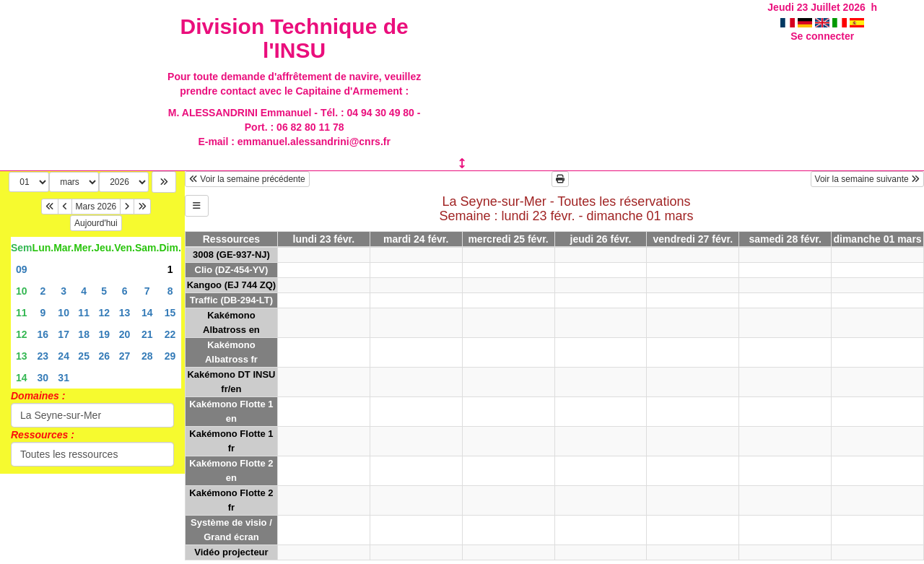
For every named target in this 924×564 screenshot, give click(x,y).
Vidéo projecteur (231, 552)
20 (125, 334)
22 (170, 334)
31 (64, 378)
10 (22, 291)
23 (43, 356)
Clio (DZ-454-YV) (232, 270)
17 (64, 334)
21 (147, 334)
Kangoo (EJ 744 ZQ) (232, 285)
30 (43, 378)
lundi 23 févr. (324, 239)
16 (43, 334)
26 (104, 356)
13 (125, 313)
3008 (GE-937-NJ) (231, 255)
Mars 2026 (96, 207)
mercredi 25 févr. (508, 239)
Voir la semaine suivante (867, 179)
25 (84, 356)
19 (104, 334)
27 (125, 356)
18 (84, 334)
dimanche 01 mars (877, 239)
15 (170, 313)
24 (64, 356)
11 (22, 313)
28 (147, 356)
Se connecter (822, 36)
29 (170, 356)
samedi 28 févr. (785, 239)
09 (22, 269)
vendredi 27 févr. (693, 239)
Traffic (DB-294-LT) (231, 300)
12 (104, 313)
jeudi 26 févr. (601, 239)
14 (147, 313)
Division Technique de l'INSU (295, 38)
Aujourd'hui (96, 223)
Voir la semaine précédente (247, 179)
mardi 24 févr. (416, 239)
